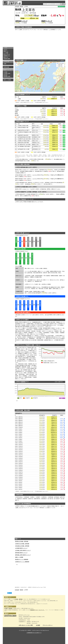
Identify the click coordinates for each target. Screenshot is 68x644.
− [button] (17, 65)
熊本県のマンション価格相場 (22, 559)
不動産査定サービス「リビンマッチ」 (37, 610)
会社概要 (38, 625)
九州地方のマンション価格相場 (22, 562)
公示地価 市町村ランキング (21, 548)
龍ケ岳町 (17, 115)
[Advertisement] (8, 26)
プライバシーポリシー (48, 625)
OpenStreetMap (58, 91)
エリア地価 (6, 53)
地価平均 (5, 50)
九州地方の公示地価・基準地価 (22, 544)
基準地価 (5, 75)
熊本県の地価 (6, 67)
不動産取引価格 (7, 59)
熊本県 (21, 6)
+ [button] (17, 63)
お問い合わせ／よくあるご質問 (26, 625)
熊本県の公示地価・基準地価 (22, 541)
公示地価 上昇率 (7, 73)
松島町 (16, 112)
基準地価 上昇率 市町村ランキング (23, 555)
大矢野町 (17, 110)
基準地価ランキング (21, 21)
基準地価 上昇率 (7, 76)
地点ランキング (7, 54)
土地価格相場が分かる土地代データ (34, 633)
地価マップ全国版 (7, 80)
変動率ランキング (47, 21)
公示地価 (5, 72)
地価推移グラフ (7, 56)
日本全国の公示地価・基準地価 (22, 546)
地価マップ (6, 51)
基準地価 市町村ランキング (21, 553)
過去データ (6, 57)
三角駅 (5, 64)
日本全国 (17, 6)
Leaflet (53, 91)
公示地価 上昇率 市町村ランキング (23, 550)
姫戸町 (16, 113)
